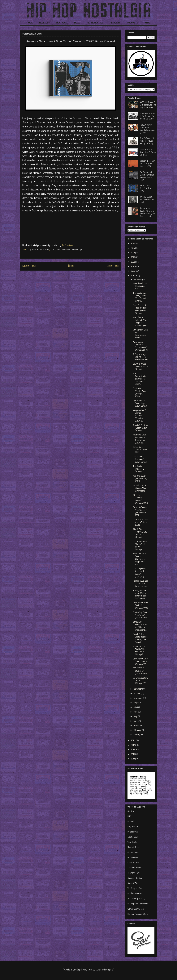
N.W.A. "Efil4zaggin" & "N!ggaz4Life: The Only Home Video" (148, 105)
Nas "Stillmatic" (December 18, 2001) (140, 479)
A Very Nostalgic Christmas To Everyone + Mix (140, 357)
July (135, 707)
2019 (29, 250)
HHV (129, 817)
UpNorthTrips (133, 847)
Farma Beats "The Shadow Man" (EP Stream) (140, 488)
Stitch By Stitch (134, 868)
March (137, 726)
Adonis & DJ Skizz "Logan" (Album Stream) (140, 428)
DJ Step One (133, 832)
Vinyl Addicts (133, 827)
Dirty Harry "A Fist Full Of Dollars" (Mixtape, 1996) (141, 662)
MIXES (77, 23)
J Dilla (53, 250)
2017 (133, 745)
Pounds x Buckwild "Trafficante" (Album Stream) (141, 584)
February (138, 730)
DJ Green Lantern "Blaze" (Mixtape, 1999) (141, 681)
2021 (133, 267)
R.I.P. (59, 250)
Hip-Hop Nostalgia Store (138, 914)
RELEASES (44, 23)
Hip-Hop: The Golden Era (138, 904)
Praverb (131, 822)
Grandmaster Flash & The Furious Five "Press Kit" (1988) (147, 116)
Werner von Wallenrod (136, 909)
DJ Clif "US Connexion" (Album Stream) (140, 459)
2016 (133, 750)
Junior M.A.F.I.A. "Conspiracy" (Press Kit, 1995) (148, 152)
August (137, 703)
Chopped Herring (135, 878)
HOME (30, 23)
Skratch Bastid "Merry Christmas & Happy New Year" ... (139, 559)
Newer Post (29, 266)
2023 (133, 257)
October (137, 694)
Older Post (113, 266)
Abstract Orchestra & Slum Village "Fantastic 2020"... (139, 379)
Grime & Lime (133, 863)
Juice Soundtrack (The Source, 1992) (140, 286)
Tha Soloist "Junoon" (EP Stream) (139, 469)
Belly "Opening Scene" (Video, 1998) (146, 188)
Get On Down (133, 837)
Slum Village (77, 250)
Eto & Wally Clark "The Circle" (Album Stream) (140, 615)
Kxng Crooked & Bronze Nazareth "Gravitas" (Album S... (140, 416)
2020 (133, 271)
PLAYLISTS (115, 23)
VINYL (147, 23)
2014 (133, 759)
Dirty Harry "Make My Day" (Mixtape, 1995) (141, 606)
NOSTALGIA (62, 23)
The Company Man (135, 889)
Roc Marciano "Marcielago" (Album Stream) (140, 403)
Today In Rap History (136, 899)
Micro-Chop (133, 853)
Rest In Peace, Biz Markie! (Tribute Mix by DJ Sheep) (147, 141)
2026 (133, 244)
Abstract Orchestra (41, 250)
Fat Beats (131, 811)
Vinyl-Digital (132, 842)
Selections (66, 250)
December (138, 280)
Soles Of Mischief (135, 883)
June (136, 712)
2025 (133, 248)
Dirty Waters (133, 858)
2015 (133, 754)
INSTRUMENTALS (95, 23)
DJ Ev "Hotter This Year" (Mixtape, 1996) (140, 522)
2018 (133, 741)
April (136, 721)
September (138, 698)
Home (71, 266)
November (138, 689)
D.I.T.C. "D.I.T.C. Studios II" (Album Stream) (140, 671)
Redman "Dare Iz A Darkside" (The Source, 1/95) (147, 164)
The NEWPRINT (134, 873)
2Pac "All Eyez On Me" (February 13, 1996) (147, 200)
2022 (133, 262)
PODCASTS (132, 23)
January (137, 735)
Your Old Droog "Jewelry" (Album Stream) (141, 367)
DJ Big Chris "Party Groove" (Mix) (140, 450)
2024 (133, 253)
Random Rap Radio (135, 894)
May (136, 717)
